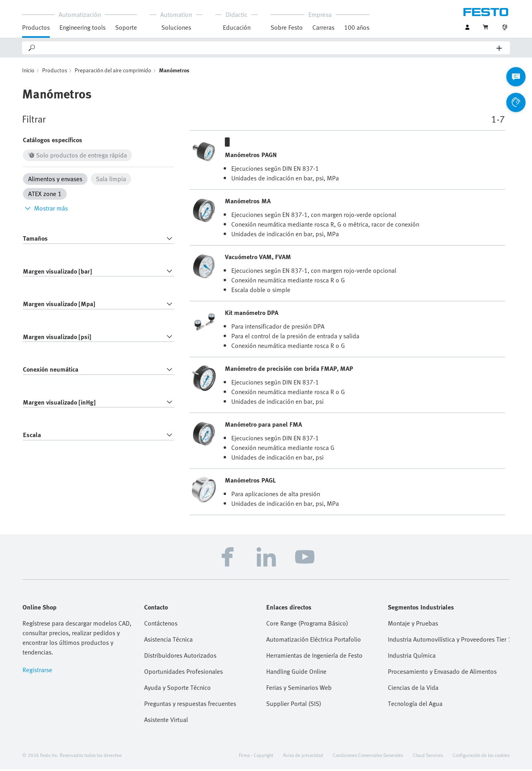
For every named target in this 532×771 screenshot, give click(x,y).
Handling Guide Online (296, 673)
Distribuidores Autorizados (180, 657)
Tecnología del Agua (415, 705)
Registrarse (37, 671)
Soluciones (176, 27)
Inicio (28, 72)
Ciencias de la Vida (413, 689)
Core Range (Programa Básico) (307, 625)
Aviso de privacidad (303, 757)
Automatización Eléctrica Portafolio (314, 641)
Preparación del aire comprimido (113, 72)
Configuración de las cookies (481, 757)
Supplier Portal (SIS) (294, 705)
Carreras (323, 27)
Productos (36, 27)
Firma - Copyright (256, 757)
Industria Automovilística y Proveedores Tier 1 (449, 641)
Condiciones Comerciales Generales (368, 757)
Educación (237, 27)
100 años (357, 27)
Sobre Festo (287, 27)
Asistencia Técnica (168, 641)
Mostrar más (45, 210)
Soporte (126, 27)
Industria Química (412, 657)
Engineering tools (83, 27)
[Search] (266, 48)
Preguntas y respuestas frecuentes (190, 705)
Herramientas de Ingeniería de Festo (314, 657)
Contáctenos (161, 625)
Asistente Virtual (166, 721)
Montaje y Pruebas (413, 625)
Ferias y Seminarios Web (299, 689)
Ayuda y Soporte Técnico (177, 689)
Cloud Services (428, 757)
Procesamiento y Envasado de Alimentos (442, 673)
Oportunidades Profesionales (183, 673)
